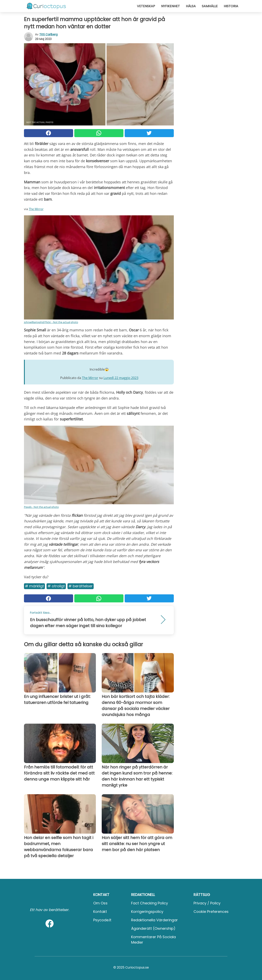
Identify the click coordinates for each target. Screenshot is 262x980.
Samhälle (210, 6)
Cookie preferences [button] (211, 912)
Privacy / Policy (207, 903)
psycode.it (102, 920)
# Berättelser (81, 586)
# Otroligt (56, 586)
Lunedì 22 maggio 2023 (121, 378)
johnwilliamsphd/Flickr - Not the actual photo (51, 322)
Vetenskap (146, 6)
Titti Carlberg (48, 34)
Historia (231, 6)
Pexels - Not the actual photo (41, 507)
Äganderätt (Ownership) (153, 928)
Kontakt (100, 912)
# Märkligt (34, 586)
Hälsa (191, 6)
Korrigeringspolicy (147, 912)
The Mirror (36, 209)
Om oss (100, 903)
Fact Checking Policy (150, 903)
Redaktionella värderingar (154, 920)
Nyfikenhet (170, 6)
